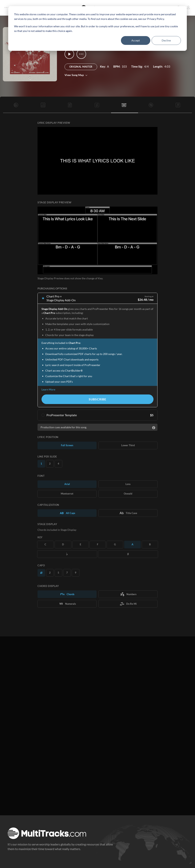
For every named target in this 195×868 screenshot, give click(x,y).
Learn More (48, 389)
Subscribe (97, 399)
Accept (136, 40)
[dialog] (97, 28)
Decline (166, 40)
